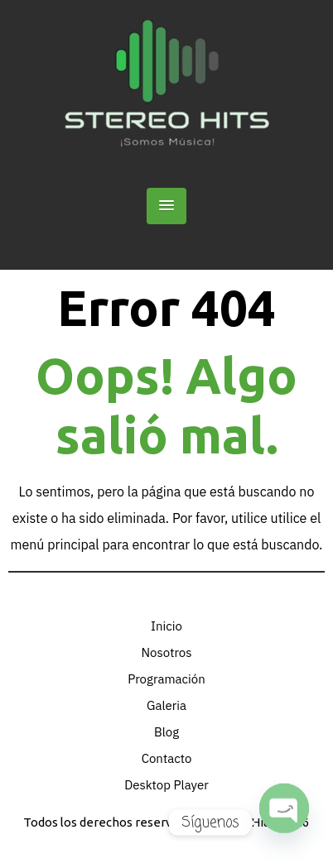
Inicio (166, 626)
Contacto (167, 758)
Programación (166, 679)
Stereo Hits (242, 822)
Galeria (166, 705)
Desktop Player (166, 785)
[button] (166, 206)
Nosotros (166, 652)
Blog (166, 732)
